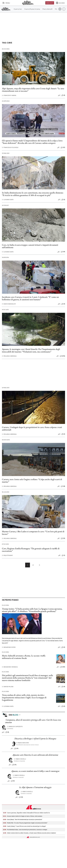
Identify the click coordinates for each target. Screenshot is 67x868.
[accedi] (60, 3)
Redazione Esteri (9, 647)
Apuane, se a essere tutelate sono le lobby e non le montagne (35, 771)
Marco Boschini (22, 743)
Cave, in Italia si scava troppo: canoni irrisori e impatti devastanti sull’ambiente (30, 246)
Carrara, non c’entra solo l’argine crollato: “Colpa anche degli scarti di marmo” (32, 481)
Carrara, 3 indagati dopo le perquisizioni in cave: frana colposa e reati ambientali (32, 428)
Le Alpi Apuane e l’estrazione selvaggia (35, 787)
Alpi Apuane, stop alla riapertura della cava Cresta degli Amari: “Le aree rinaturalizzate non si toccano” (33, 90)
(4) (63, 95)
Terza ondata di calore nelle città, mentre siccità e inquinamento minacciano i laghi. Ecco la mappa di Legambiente (24, 698)
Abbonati (50, 3)
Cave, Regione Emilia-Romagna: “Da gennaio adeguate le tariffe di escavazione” (31, 550)
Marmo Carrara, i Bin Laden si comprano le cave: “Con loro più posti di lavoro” (33, 533)
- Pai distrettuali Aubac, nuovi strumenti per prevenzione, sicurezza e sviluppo (25, 830)
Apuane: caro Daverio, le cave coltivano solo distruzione (35, 755)
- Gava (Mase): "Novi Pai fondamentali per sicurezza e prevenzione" (23, 820)
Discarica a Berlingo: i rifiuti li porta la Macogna (35, 739)
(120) (63, 667)
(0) (63, 304)
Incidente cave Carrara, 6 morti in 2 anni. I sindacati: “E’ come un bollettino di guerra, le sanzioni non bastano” (30, 298)
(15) (21, 797)
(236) (63, 356)
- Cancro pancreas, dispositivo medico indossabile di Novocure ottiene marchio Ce (26, 813)
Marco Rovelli (20, 759)
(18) (63, 486)
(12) (63, 538)
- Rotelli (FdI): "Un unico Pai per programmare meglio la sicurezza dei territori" (25, 823)
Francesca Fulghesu (10, 147)
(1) (63, 555)
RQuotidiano (7, 555)
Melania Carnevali (9, 356)
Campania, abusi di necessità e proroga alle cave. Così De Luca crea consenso (33, 721)
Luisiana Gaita (8, 200)
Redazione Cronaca (10, 667)
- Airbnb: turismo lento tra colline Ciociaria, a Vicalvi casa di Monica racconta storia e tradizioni (29, 833)
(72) (14, 765)
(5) (13, 781)
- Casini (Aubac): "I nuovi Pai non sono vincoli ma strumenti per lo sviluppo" (24, 826)
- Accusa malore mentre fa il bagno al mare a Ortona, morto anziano (23, 816)
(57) (63, 148)
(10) (16, 749)
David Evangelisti (9, 304)
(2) (63, 200)
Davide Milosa (8, 687)
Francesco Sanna (9, 95)
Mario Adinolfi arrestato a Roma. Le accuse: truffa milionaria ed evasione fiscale (24, 657)
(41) (63, 252)
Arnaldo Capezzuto (15, 727)
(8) (7, 732)
